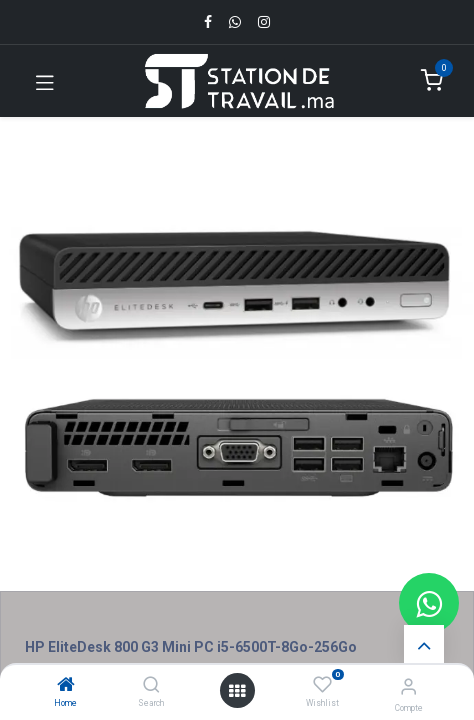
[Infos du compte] (408, 686)
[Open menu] (237, 691)
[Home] (66, 686)
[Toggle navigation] (45, 81)
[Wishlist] (322, 685)
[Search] (151, 686)
